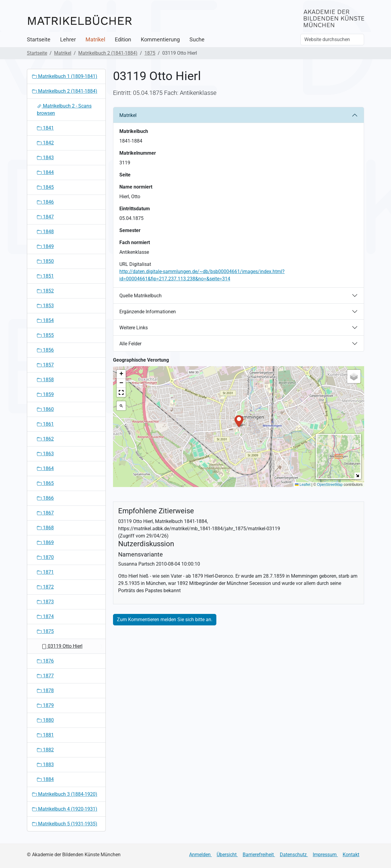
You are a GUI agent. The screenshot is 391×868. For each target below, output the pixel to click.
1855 (45, 335)
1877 (45, 676)
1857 (45, 365)
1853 (45, 306)
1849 (45, 246)
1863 (45, 454)
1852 (45, 291)
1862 (45, 439)
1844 (45, 172)
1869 (45, 542)
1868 (45, 528)
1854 (45, 320)
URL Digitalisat (135, 264)
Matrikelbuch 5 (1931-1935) (65, 824)
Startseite (39, 40)
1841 (45, 128)
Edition (123, 40)
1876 (45, 661)
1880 (45, 720)
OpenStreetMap (330, 485)
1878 (45, 691)
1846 (45, 202)
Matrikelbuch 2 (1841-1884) (108, 53)
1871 (45, 572)
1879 (45, 705)
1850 (45, 261)
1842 (45, 143)
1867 (45, 513)
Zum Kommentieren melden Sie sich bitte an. (165, 620)
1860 (45, 409)
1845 (45, 187)
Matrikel (95, 40)
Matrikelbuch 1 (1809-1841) (65, 76)
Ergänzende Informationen (148, 312)
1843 (45, 158)
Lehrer (68, 40)
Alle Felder (130, 344)
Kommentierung (160, 40)
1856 (45, 350)
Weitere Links (134, 328)
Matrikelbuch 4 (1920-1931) (65, 809)
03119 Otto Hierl (62, 646)
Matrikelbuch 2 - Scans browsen (64, 110)
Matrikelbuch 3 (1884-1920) (65, 794)
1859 (45, 394)
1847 (45, 217)
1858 (45, 380)
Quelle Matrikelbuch (141, 296)
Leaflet (303, 485)
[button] (239, 421)
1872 (45, 587)
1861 (45, 424)
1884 (45, 779)
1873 (45, 602)
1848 (45, 232)
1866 (45, 498)
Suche (197, 40)
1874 (45, 616)
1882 (45, 750)
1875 (150, 53)
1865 (45, 483)
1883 (45, 765)
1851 (45, 276)
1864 (45, 468)
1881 (45, 735)
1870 (45, 557)
